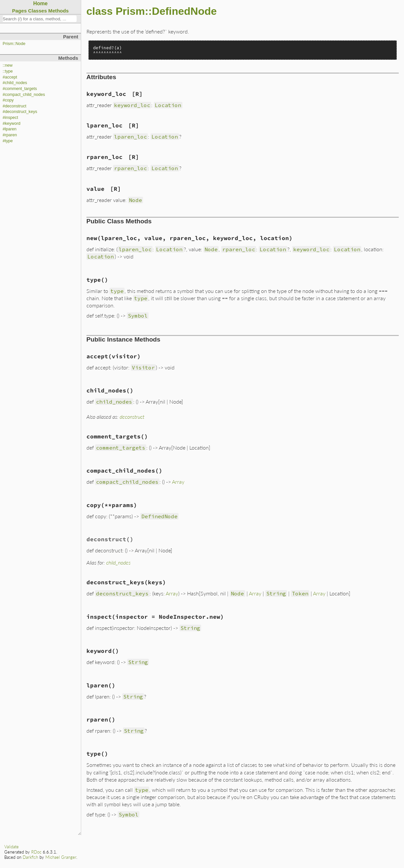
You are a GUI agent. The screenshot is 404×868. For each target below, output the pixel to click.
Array (178, 482)
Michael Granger (61, 857)
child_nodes (118, 562)
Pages (20, 11)
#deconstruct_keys (20, 112)
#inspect (10, 118)
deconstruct (132, 417)
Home (40, 3)
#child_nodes (15, 83)
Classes (38, 11)
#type (8, 141)
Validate (12, 847)
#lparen (10, 129)
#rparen (10, 135)
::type (8, 71)
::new (8, 65)
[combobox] (40, 19)
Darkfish (30, 857)
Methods (59, 11)
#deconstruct (14, 106)
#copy (8, 100)
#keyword (12, 123)
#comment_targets (20, 89)
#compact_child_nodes (24, 95)
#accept (10, 77)
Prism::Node (14, 44)
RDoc (36, 852)
